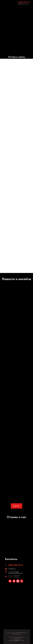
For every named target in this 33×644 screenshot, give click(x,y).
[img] (9, 3)
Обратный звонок (23, 4)
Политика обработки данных (16, 639)
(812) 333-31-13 (25, 2)
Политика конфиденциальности (17, 637)
